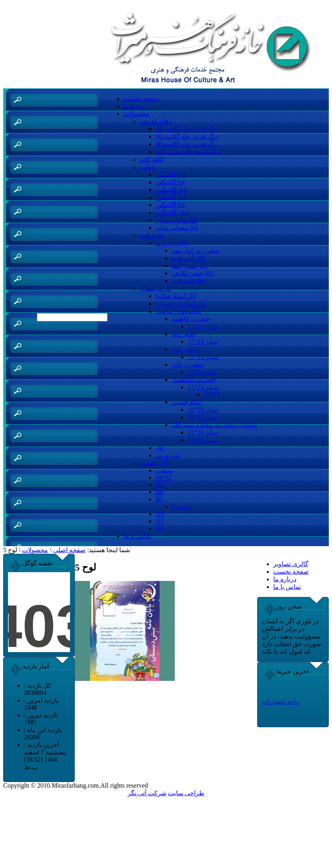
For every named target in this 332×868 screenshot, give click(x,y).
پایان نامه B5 (188, 258)
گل (160, 448)
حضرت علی (188, 364)
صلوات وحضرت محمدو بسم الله (214, 425)
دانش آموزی (172, 243)
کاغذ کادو (152, 159)
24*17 (212, 394)
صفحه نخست (141, 99)
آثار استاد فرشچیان (181, 304)
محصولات (137, 114)
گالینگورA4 (170, 182)
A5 (160, 528)
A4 (160, 514)
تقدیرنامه (152, 235)
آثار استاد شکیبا (176, 296)
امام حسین (186, 402)
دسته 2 (181, 507)
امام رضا (183, 334)
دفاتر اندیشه (156, 121)
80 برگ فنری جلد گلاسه (187, 144)
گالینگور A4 (171, 175)
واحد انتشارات (281, 701)
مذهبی (164, 470)
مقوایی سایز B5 (176, 220)
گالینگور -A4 (172, 213)
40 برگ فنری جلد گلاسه (187, 129)
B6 (159, 492)
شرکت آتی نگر (147, 793)
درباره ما (135, 106)
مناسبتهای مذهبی (178, 311)
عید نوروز (168, 455)
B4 (159, 485)
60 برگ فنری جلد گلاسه (187, 137)
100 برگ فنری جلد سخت (188, 152)
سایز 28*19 (203, 410)
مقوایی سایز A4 (177, 228)
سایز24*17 (202, 372)
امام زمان (185, 349)
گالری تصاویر (291, 564)
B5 (159, 499)
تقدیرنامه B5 (188, 281)
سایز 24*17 (203, 326)
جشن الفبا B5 (190, 266)
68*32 (164, 478)
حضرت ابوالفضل (194, 380)
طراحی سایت (186, 793)
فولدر (147, 167)
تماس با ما (137, 536)
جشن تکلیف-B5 (192, 273)
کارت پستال (156, 288)
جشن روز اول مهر (196, 250)
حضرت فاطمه (191, 319)
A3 (160, 521)
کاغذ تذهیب (154, 463)
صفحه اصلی (69, 550)
